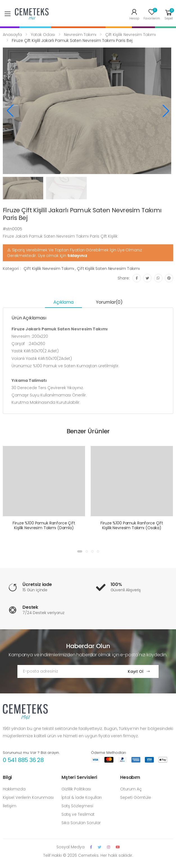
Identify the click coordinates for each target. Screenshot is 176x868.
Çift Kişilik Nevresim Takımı (131, 35)
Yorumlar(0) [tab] (109, 302)
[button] (169, 14)
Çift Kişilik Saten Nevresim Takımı (108, 269)
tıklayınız (77, 256)
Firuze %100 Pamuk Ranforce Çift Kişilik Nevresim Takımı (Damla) (44, 526)
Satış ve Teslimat (78, 814)
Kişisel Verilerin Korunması (28, 797)
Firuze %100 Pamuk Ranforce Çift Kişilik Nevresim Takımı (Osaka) (132, 526)
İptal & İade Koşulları (82, 797)
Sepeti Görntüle (136, 797)
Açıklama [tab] (63, 302)
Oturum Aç (131, 789)
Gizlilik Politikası (76, 789)
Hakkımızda (14, 789)
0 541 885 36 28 (23, 760)
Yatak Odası (43, 35)
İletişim (10, 806)
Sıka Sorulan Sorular (81, 823)
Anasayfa (12, 35)
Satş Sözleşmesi (77, 806)
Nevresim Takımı (80, 35)
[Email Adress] (67, 671)
